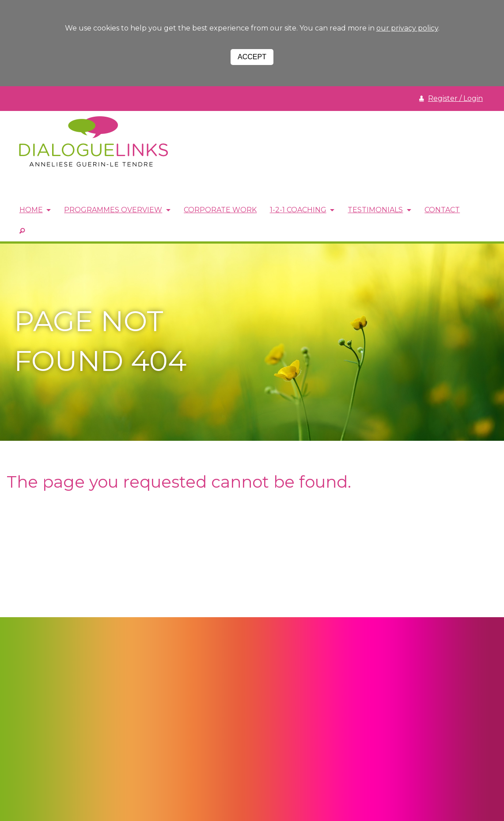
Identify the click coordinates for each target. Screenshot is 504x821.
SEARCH (22, 230)
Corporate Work (222, 210)
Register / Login (455, 98)
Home (31, 210)
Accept (252, 57)
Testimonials (377, 210)
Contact (445, 210)
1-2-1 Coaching (299, 210)
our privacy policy (407, 28)
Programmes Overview (114, 210)
